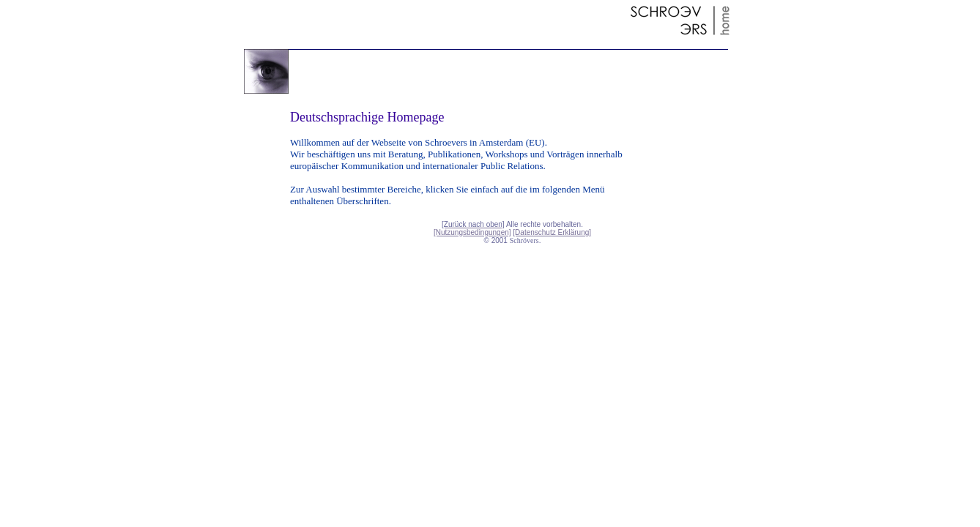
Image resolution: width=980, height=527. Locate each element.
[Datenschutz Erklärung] (552, 232)
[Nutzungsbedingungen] (472, 232)
